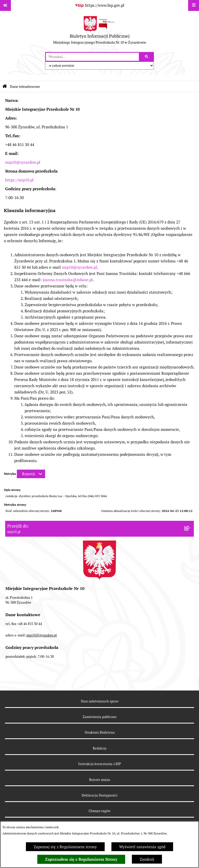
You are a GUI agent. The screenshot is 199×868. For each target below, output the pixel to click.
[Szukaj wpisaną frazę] (147, 57)
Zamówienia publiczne (100, 717)
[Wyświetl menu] (194, 5)
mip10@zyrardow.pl (23, 162)
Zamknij (147, 859)
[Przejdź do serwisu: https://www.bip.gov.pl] (99, 5)
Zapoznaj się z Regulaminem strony (65, 847)
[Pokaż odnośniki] (5, 5)
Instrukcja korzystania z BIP (100, 764)
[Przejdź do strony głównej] (100, 31)
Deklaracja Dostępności (99, 795)
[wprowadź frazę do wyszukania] (92, 57)
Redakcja (100, 748)
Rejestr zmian (100, 780)
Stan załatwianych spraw (100, 701)
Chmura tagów (99, 811)
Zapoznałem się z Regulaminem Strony (81, 859)
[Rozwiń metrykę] (31, 474)
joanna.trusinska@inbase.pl (68, 280)
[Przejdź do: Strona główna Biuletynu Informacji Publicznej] (5, 86)
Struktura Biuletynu (100, 732)
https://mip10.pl (19, 180)
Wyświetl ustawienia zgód (142, 847)
